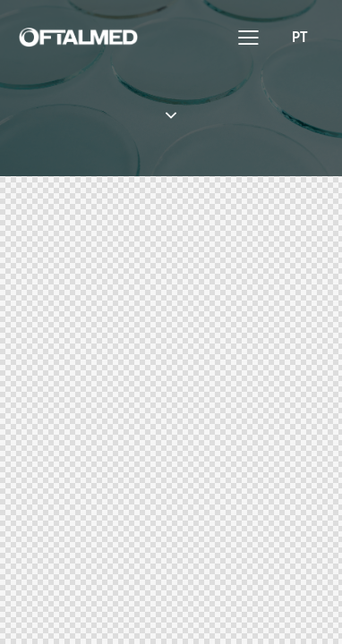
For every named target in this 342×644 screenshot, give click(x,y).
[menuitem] (300, 36)
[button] (248, 36)
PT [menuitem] (300, 36)
